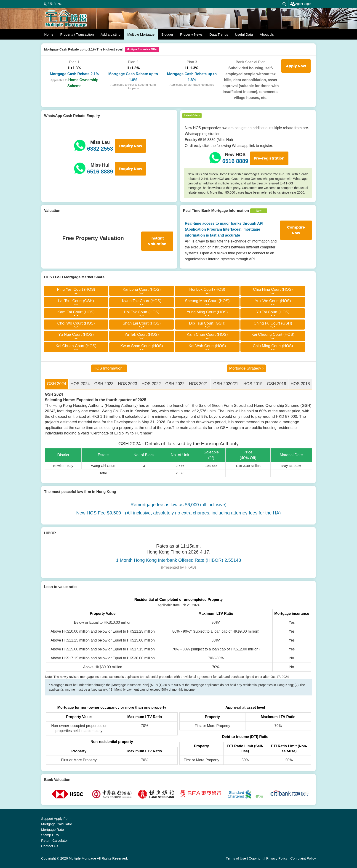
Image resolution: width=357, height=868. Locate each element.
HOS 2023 (128, 384)
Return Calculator (55, 840)
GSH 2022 (175, 384)
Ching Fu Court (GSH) (273, 323)
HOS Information (108, 368)
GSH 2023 (104, 384)
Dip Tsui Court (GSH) (207, 323)
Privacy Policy (277, 858)
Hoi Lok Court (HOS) (207, 289)
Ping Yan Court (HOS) (76, 289)
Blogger (167, 34)
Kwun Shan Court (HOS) (142, 346)
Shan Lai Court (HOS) (142, 323)
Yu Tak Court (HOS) (142, 334)
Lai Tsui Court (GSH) (76, 301)
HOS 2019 (253, 384)
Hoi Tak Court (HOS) (142, 312)
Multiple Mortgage (141, 34)
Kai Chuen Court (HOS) (76, 346)
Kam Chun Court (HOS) (207, 334)
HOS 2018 (300, 384)
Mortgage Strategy (245, 368)
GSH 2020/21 (226, 384)
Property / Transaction (77, 34)
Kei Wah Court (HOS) (207, 346)
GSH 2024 (56, 384)
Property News (191, 34)
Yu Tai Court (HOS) (273, 312)
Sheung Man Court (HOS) (207, 301)
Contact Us (50, 846)
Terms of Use (236, 858)
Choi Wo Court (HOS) (76, 323)
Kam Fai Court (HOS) (76, 312)
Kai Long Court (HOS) (142, 289)
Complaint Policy (303, 858)
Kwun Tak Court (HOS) (142, 301)
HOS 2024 (80, 384)
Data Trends (219, 34)
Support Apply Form (56, 819)
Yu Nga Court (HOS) (76, 334)
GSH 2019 (277, 384)
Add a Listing (111, 34)
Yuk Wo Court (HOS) (273, 301)
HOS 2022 (151, 384)
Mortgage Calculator (57, 824)
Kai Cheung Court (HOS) (273, 334)
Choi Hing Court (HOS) (273, 289)
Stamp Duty (50, 835)
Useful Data (244, 34)
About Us (267, 34)
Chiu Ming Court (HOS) (273, 346)
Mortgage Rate (52, 829)
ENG (59, 4)
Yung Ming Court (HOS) (207, 312)
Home (49, 34)
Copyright (256, 858)
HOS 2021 (199, 384)
